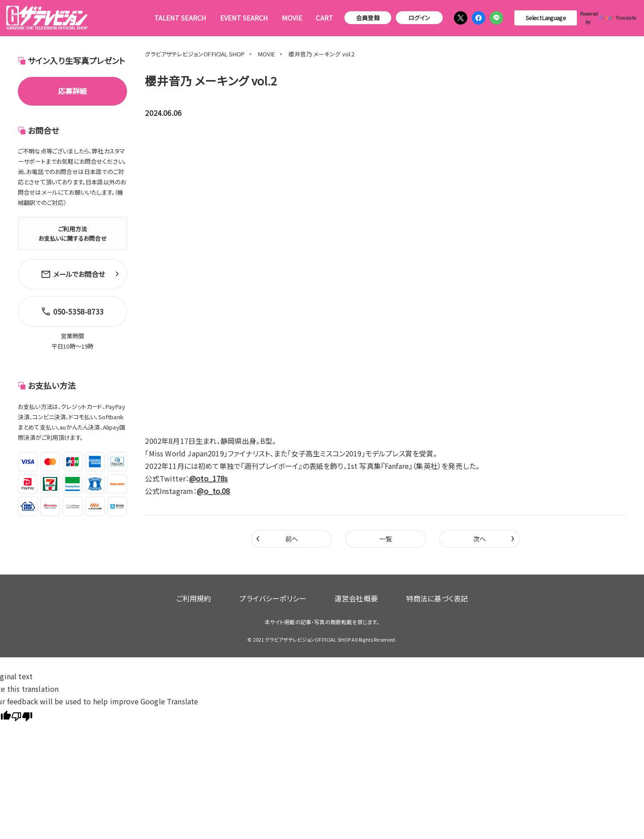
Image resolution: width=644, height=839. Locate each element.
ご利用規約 (216, 596)
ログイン (419, 18)
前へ (278, 539)
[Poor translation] (22, 709)
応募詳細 (73, 91)
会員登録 (368, 18)
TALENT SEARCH (180, 18)
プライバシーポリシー (280, 596)
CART (324, 18)
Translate (615, 18)
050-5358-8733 (70, 306)
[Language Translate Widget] (546, 18)
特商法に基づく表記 (415, 596)
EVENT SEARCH (244, 18)
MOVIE (292, 18)
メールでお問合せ (72, 273)
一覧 (386, 539)
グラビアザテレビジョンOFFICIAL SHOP (195, 54)
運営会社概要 (349, 596)
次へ (494, 539)
